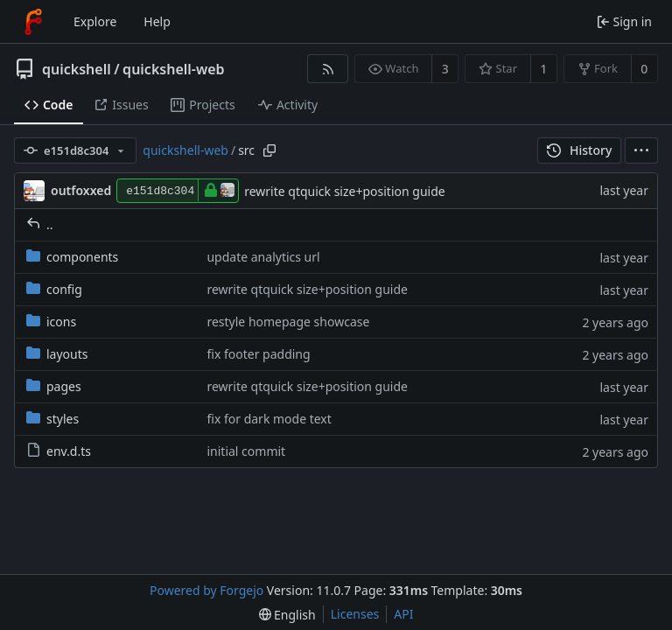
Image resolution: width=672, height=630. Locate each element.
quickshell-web (173, 69)
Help (157, 21)
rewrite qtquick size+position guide (345, 191)
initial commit (246, 451)
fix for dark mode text (269, 419)
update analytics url (263, 257)
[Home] (33, 22)
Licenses (355, 614)
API (403, 614)
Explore (95, 21)
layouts (57, 354)
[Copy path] (269, 150)
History (580, 150)
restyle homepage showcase (288, 322)
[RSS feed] (328, 69)
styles (52, 419)
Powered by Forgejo (206, 590)
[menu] (641, 150)
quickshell (77, 69)
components (72, 257)
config (54, 289)
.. (40, 224)
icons (51, 322)
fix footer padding (258, 354)
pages (54, 386)
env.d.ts (59, 451)
